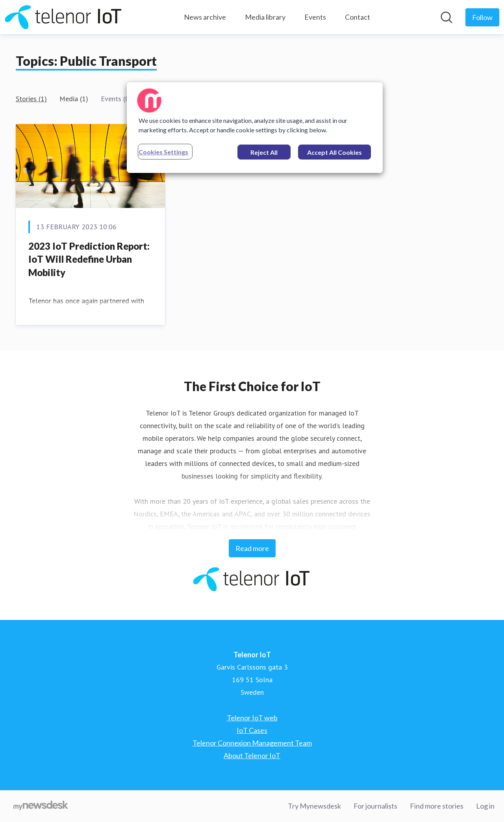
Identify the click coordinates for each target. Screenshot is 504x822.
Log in (485, 806)
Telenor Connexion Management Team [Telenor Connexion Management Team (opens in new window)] (252, 743)
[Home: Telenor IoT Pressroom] (64, 17)
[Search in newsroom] (447, 17)
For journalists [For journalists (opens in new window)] (375, 806)
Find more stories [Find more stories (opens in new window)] (437, 806)
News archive (205, 17)
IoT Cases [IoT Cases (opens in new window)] (252, 730)
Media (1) (74, 99)
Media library (265, 17)
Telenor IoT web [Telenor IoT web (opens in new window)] (252, 718)
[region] (255, 128)
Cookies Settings (163, 152)
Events (315, 17)
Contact (358, 17)
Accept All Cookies (334, 152)
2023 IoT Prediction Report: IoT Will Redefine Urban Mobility (89, 259)
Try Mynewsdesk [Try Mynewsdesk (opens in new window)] (314, 806)
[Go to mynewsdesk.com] (41, 806)
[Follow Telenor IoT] (482, 17)
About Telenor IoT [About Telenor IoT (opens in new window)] (252, 755)
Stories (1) (31, 99)
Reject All (264, 152)
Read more (252, 548)
